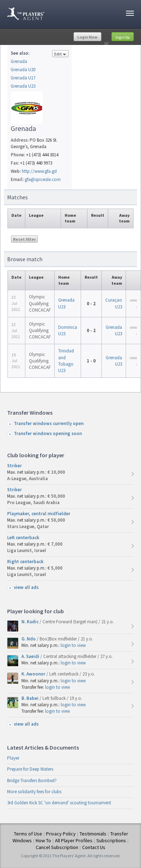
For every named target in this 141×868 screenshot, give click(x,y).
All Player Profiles (74, 840)
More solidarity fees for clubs (34, 792)
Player (13, 758)
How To (43, 840)
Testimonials (93, 834)
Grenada (19, 61)
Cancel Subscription (57, 847)
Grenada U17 (23, 78)
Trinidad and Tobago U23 (66, 361)
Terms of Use (28, 834)
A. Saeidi (31, 656)
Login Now (87, 37)
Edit (60, 54)
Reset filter (24, 239)
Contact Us (94, 847)
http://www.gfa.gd (39, 171)
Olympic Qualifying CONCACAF (40, 303)
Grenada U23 (23, 86)
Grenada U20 (23, 70)
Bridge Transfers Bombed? (32, 781)
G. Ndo (29, 639)
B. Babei (31, 698)
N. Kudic (31, 622)
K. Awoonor (34, 674)
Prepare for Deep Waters (30, 769)
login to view (73, 645)
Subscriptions (111, 840)
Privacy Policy (61, 834)
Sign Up (123, 37)
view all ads (26, 587)
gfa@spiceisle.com (43, 179)
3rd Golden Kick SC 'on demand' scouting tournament (59, 803)
